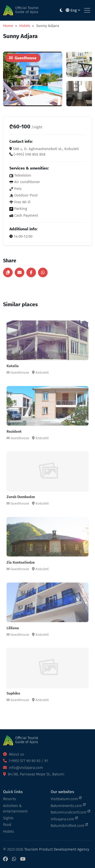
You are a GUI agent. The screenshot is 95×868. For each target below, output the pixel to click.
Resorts (9, 799)
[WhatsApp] (14, 859)
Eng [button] (73, 10)
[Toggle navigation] (87, 10)
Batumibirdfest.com (69, 825)
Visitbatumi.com (66, 799)
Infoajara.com (64, 819)
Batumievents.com (68, 805)
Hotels (25, 26)
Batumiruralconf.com (70, 812)
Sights (8, 818)
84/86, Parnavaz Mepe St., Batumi (34, 774)
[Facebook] (5, 859)
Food (7, 825)
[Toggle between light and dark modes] (61, 10)
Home (8, 26)
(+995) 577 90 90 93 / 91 (25, 761)
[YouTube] (23, 859)
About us (14, 754)
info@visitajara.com (23, 768)
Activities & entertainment (15, 809)
